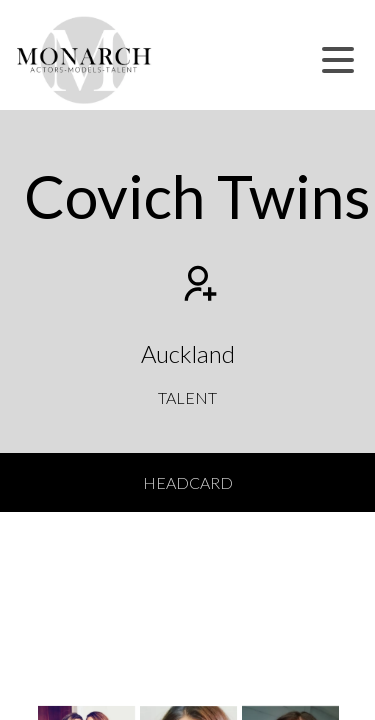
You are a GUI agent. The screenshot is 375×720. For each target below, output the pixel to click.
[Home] (84, 60)
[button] (338, 60)
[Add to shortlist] (198, 286)
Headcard (188, 482)
